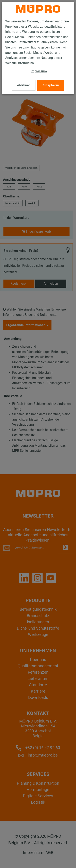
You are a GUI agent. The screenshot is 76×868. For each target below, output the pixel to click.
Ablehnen (24, 85)
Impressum (39, 71)
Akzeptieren (51, 85)
